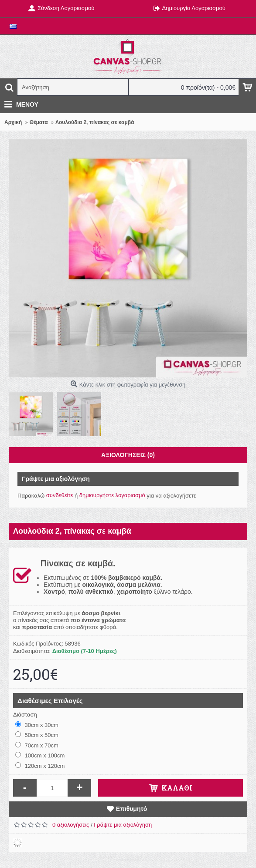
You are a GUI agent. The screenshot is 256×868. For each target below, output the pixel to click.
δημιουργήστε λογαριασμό (112, 495)
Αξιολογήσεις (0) (128, 455)
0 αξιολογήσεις (71, 825)
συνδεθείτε (60, 495)
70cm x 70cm (37, 745)
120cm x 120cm (40, 766)
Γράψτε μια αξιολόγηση (123, 825)
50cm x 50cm (37, 735)
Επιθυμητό (132, 809)
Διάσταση (25, 715)
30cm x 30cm (37, 725)
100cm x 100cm (40, 755)
